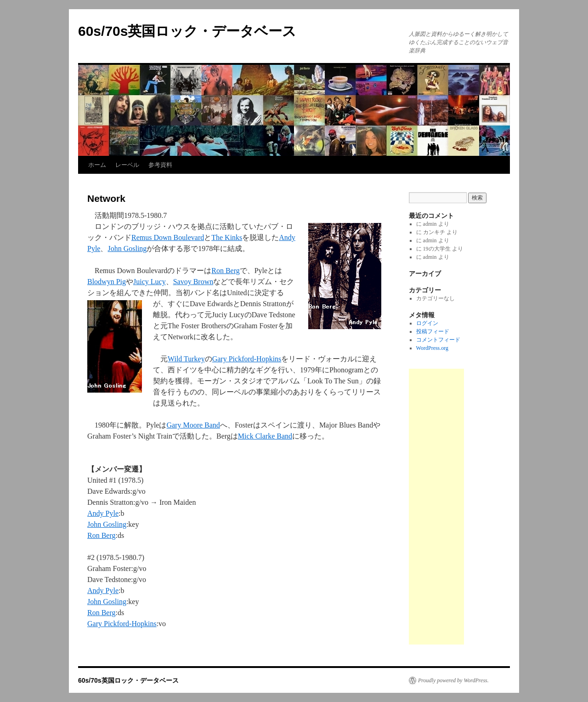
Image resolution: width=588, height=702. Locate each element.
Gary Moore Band (193, 425)
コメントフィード (438, 340)
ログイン (427, 323)
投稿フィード (433, 331)
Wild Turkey (186, 359)
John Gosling (127, 248)
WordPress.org (432, 348)
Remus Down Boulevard (168, 237)
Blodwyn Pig (107, 282)
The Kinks (227, 237)
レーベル (127, 165)
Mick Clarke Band (265, 436)
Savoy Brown (193, 282)
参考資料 (160, 165)
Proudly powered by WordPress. (453, 680)
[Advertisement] (436, 507)
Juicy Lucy (150, 282)
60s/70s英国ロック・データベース (187, 31)
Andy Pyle (103, 513)
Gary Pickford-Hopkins (247, 359)
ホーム (97, 165)
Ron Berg (225, 271)
